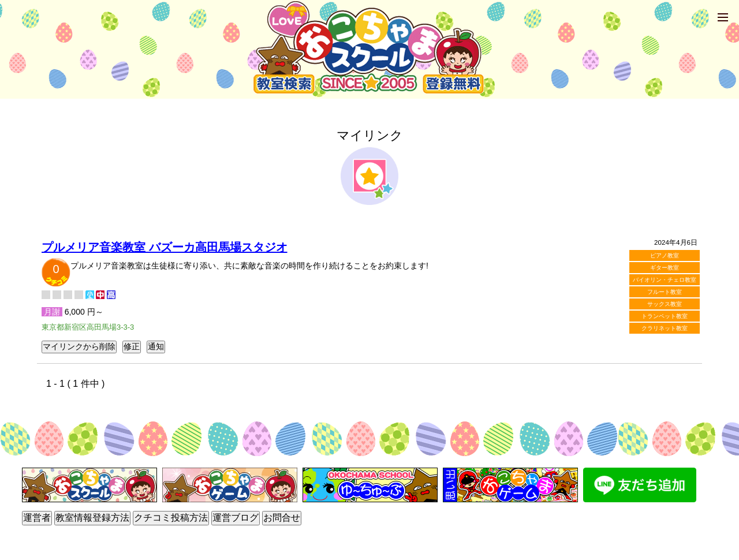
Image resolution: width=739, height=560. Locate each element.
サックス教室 (665, 304)
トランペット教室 (665, 316)
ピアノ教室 (665, 255)
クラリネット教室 (665, 328)
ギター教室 (665, 268)
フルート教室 (665, 292)
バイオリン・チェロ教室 (665, 280)
